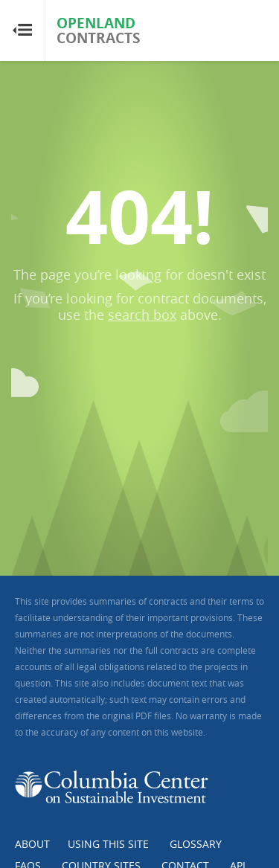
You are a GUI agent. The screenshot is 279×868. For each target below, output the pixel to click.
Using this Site (108, 844)
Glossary (196, 844)
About (32, 844)
